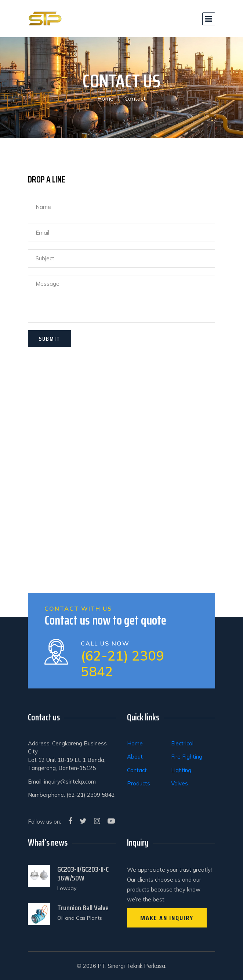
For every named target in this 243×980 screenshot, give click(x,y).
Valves (179, 783)
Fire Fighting (187, 757)
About (135, 757)
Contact (137, 770)
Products (139, 783)
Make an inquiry (167, 918)
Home (105, 98)
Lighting (181, 770)
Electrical (182, 743)
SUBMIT (50, 339)
